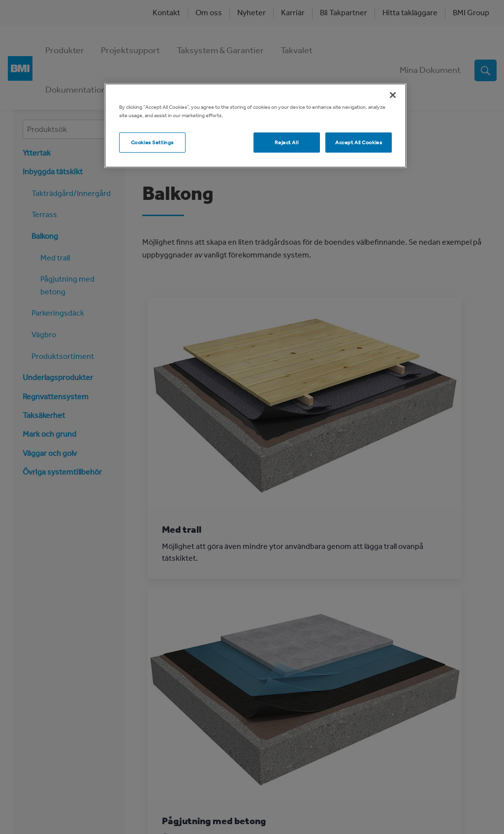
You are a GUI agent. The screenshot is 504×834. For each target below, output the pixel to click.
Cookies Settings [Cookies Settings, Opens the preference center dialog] (152, 142)
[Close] (393, 95)
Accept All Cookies (359, 142)
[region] (255, 126)
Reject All (286, 142)
